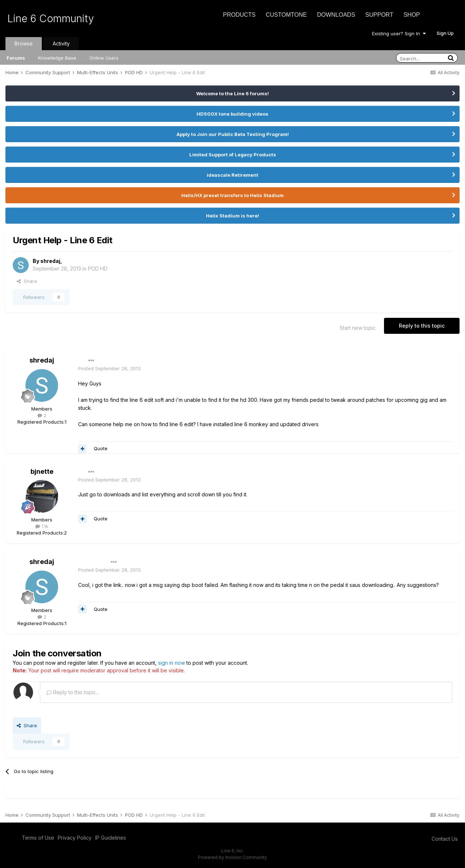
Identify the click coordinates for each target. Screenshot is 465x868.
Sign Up (445, 33)
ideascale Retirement (232, 175)
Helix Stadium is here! (232, 216)
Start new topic (358, 328)
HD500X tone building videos (232, 114)
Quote (101, 448)
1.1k (42, 526)
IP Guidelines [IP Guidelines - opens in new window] (111, 838)
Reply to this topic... (73, 692)
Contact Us (445, 839)
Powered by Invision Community (232, 857)
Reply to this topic (422, 326)
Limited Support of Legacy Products (233, 155)
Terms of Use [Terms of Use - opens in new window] (38, 838)
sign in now (171, 663)
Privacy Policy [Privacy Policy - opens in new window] (75, 838)
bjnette (42, 471)
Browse (24, 43)
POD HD (98, 269)
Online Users (104, 58)
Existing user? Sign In (399, 33)
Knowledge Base (57, 58)
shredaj (50, 261)
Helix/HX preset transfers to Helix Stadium (232, 195)
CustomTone (286, 15)
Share (27, 281)
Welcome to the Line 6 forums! (232, 93)
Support (379, 15)
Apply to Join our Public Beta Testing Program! (233, 134)
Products (239, 15)
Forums (16, 58)
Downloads (336, 15)
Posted (109, 368)
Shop (412, 15)
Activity (61, 43)
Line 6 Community (51, 19)
